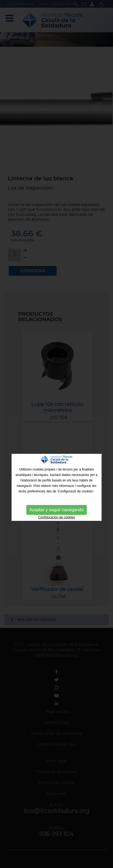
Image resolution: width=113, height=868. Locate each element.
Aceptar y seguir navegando (57, 510)
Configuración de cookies (57, 517)
